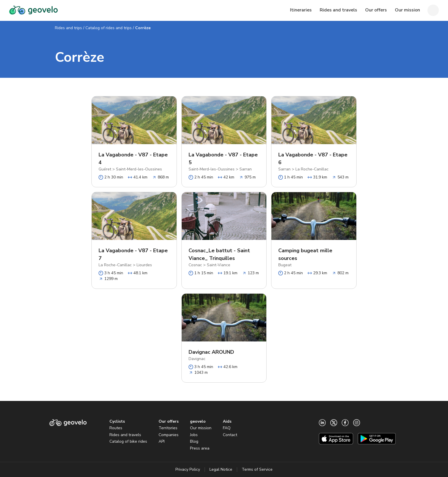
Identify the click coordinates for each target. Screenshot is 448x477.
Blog (194, 441)
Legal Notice (221, 469)
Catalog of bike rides (128, 441)
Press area (200, 448)
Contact (230, 435)
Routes (116, 428)
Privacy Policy (188, 469)
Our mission (201, 428)
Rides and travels (125, 435)
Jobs (194, 435)
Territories (168, 428)
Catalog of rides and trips (109, 28)
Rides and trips (68, 28)
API (162, 441)
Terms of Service (257, 469)
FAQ (227, 428)
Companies (169, 435)
